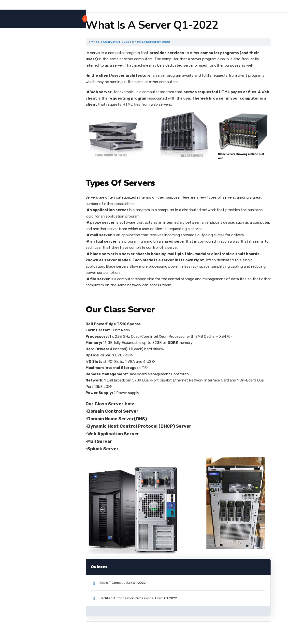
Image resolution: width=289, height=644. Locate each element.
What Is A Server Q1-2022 (129, 42)
